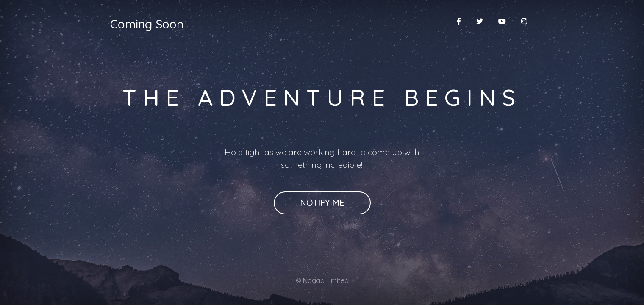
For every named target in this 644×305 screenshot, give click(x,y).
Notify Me (322, 203)
